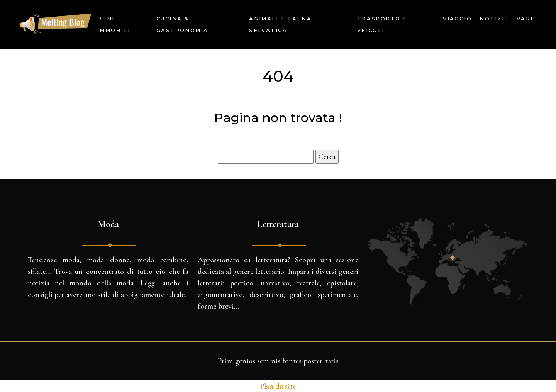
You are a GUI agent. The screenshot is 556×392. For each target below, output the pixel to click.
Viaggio (457, 19)
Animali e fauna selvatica (280, 24)
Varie (527, 19)
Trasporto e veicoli (382, 24)
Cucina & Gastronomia (182, 24)
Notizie (494, 19)
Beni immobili (114, 24)
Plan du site (278, 386)
